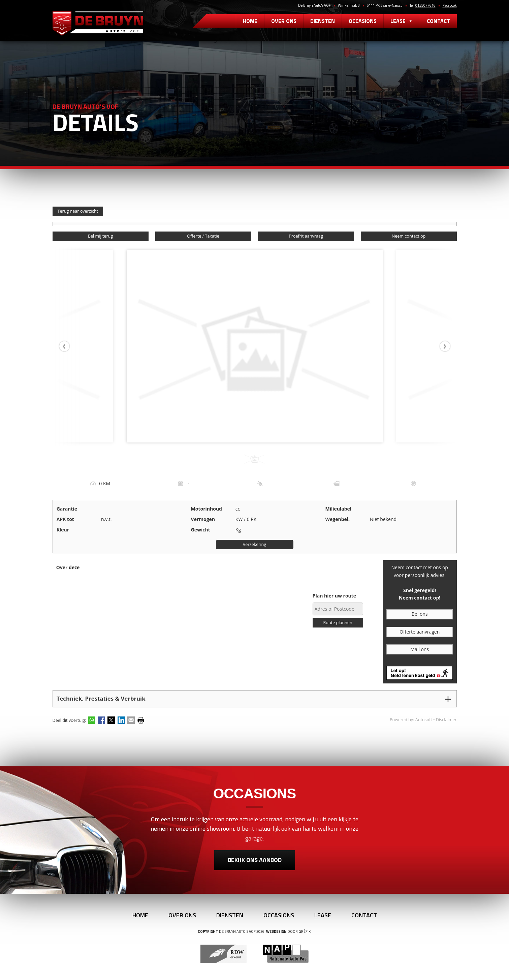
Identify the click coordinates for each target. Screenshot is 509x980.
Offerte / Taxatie (203, 236)
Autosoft (424, 720)
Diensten (323, 21)
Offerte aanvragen (420, 632)
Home (250, 21)
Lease (402, 21)
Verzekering (254, 544)
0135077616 (425, 5)
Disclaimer (446, 720)
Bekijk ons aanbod (255, 860)
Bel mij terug (100, 236)
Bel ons (420, 614)
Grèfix (305, 931)
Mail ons (420, 649)
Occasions (363, 21)
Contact (438, 21)
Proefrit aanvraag (306, 236)
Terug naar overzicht (78, 211)
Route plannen (338, 623)
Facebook (450, 5)
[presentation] (68, 346)
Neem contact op (409, 236)
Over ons (284, 21)
